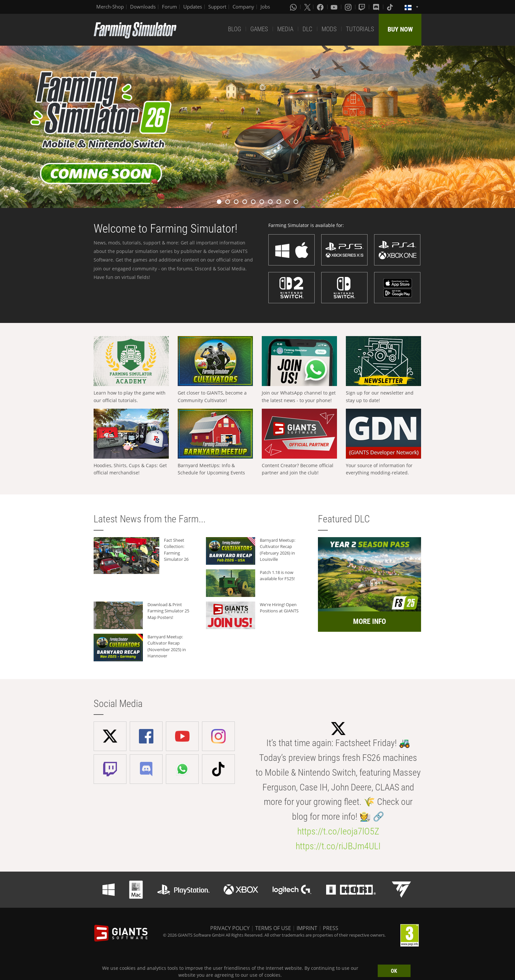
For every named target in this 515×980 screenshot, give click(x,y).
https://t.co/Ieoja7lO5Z (338, 831)
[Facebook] (321, 7)
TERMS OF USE (273, 928)
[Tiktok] (391, 7)
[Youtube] (335, 7)
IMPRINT (307, 928)
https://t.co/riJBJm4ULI (338, 846)
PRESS (331, 928)
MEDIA (285, 29)
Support (217, 7)
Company (243, 7)
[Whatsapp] (294, 7)
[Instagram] (349, 7)
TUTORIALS (360, 29)
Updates (193, 7)
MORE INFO (369, 621)
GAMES (259, 29)
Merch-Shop (110, 7)
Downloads (143, 7)
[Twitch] (363, 7)
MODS (329, 29)
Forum (169, 7)
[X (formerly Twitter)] (307, 7)
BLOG (235, 29)
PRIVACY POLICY (230, 928)
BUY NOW (400, 29)
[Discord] (377, 7)
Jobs (265, 7)
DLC (307, 29)
